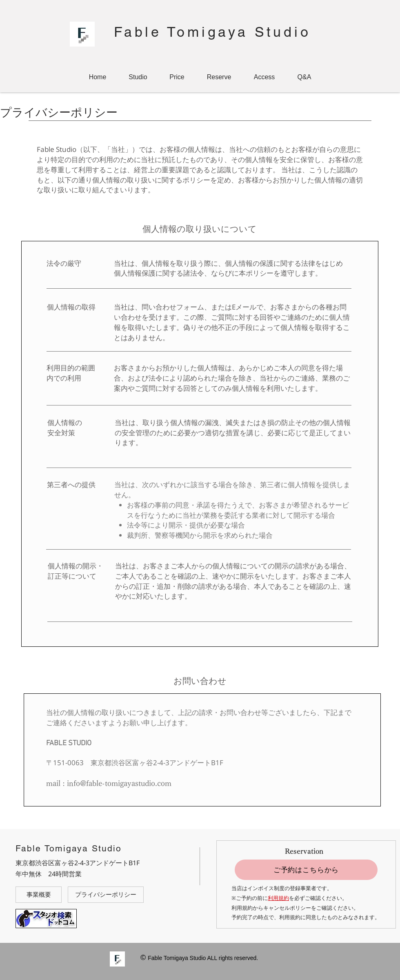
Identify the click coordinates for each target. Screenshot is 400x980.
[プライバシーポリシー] (106, 895)
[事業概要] (39, 895)
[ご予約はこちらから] (306, 870)
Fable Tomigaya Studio (212, 32)
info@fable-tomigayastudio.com (119, 783)
